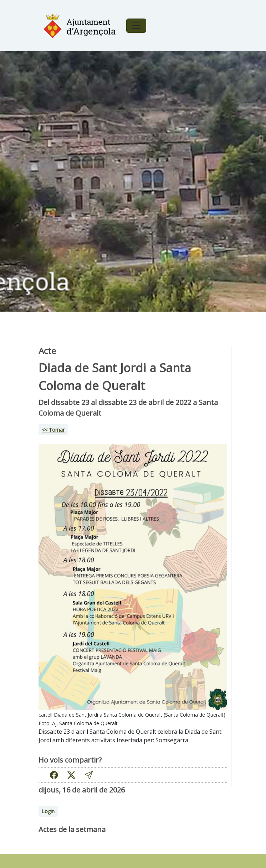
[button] (89, 775)
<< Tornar (53, 430)
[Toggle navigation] (136, 26)
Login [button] (48, 811)
